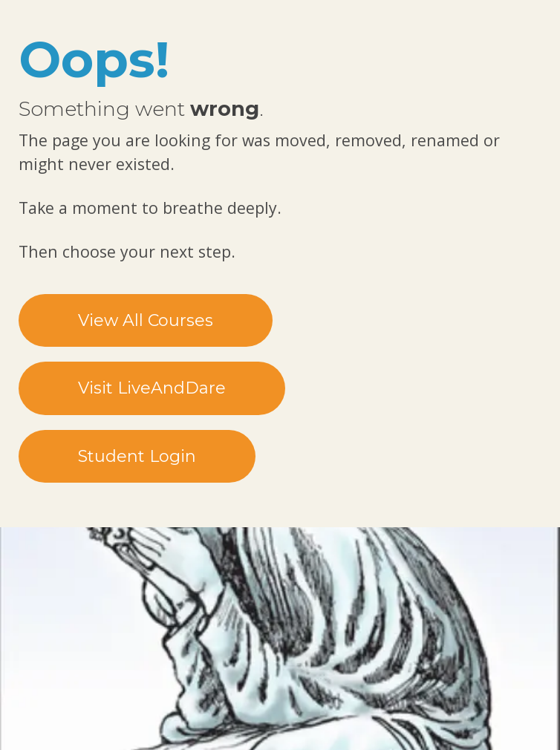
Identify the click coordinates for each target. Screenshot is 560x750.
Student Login (137, 456)
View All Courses (146, 320)
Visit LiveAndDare (152, 388)
